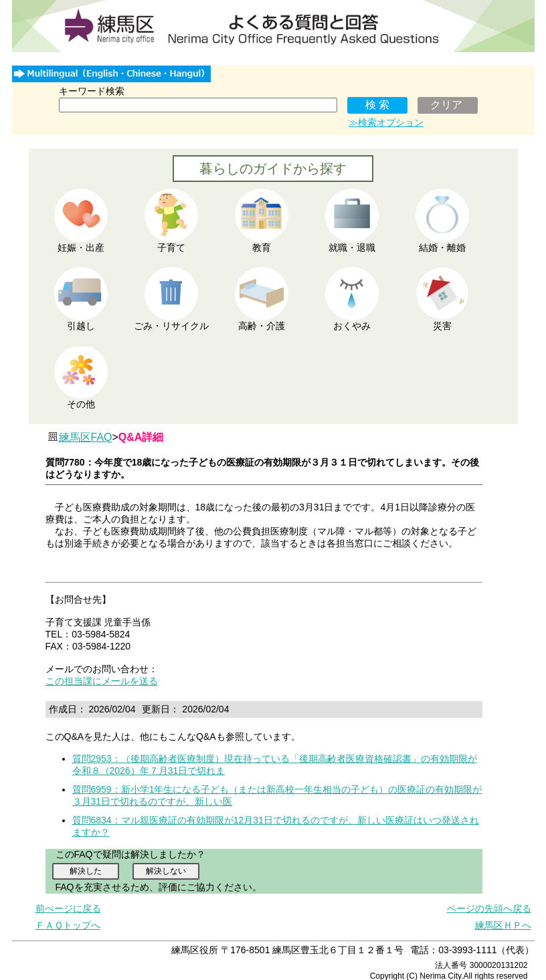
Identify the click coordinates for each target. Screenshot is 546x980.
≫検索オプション (386, 122)
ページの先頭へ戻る (489, 908)
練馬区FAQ (86, 437)
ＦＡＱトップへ (68, 925)
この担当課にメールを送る (102, 681)
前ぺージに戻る (68, 908)
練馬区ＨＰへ (503, 925)
